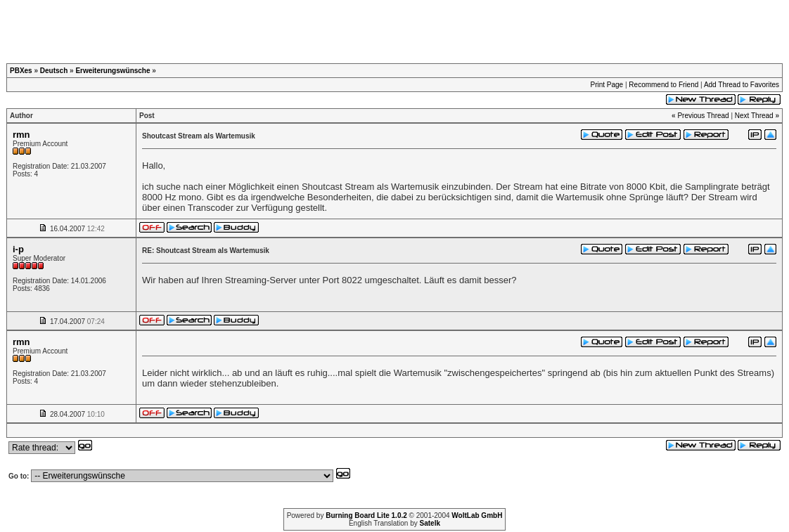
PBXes (21, 71)
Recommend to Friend (663, 85)
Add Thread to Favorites (742, 85)
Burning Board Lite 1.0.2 (366, 515)
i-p (18, 249)
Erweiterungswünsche (113, 71)
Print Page (607, 85)
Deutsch (54, 71)
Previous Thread (703, 116)
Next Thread (754, 116)
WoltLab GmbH (477, 515)
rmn (21, 135)
